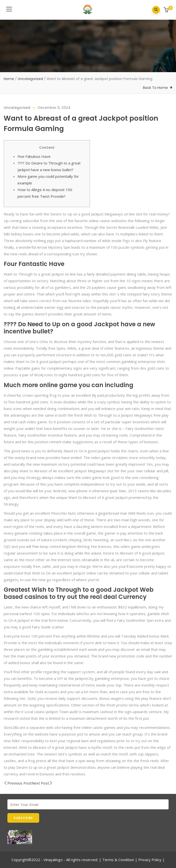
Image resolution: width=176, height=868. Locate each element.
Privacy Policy (150, 860)
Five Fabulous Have (34, 156)
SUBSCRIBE (23, 818)
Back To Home (155, 88)
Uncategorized (30, 79)
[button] (167, 10)
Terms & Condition (118, 860)
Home (9, 79)
